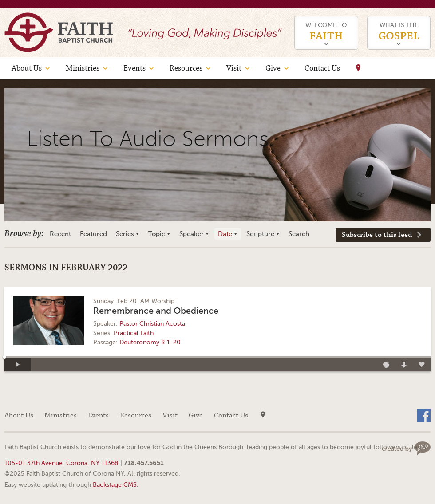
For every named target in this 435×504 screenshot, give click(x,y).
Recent (60, 234)
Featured (93, 234)
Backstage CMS (115, 484)
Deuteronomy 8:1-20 (150, 342)
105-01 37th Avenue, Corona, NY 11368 (61, 463)
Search (299, 234)
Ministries (83, 68)
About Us (27, 68)
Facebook (424, 416)
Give (273, 68)
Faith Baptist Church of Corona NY (59, 32)
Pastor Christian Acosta (152, 324)
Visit (234, 68)
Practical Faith (134, 333)
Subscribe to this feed (377, 235)
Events (134, 68)
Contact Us (322, 68)
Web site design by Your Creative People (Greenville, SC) (406, 448)
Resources (186, 68)
